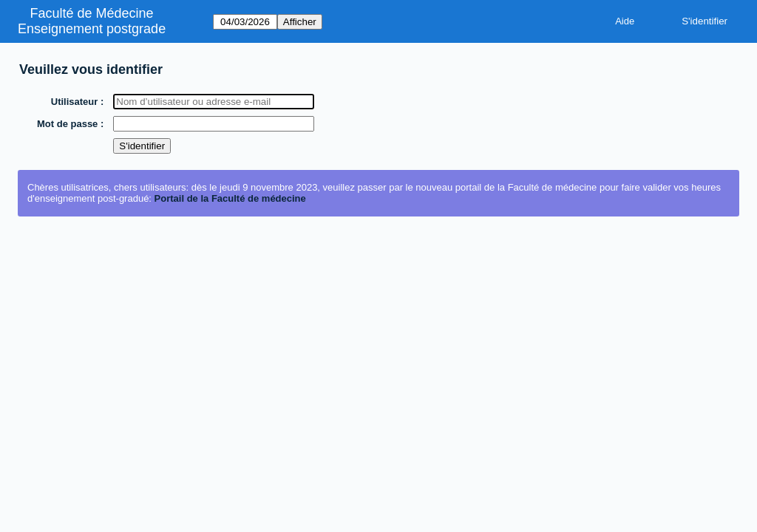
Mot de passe (68, 124)
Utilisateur (75, 102)
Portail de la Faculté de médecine (230, 198)
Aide (625, 21)
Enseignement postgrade (92, 29)
